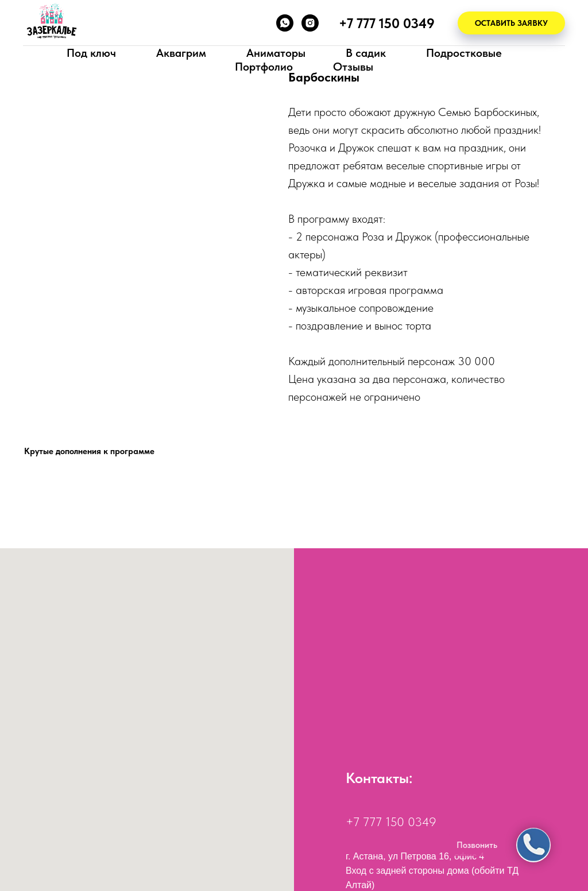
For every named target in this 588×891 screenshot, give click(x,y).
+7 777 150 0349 (391, 822)
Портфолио (264, 67)
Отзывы (353, 67)
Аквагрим (181, 53)
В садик (366, 53)
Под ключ (91, 53)
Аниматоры (276, 53)
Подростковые (464, 53)
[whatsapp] (285, 23)
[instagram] (310, 23)
